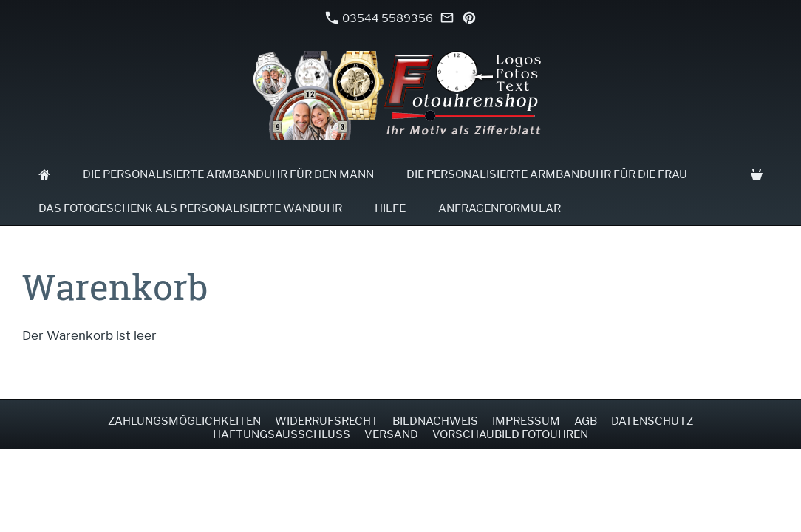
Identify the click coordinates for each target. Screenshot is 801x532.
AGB (586, 421)
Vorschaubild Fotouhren (510, 434)
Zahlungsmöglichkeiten (184, 421)
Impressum (526, 421)
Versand (391, 434)
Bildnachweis (435, 421)
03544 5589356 (379, 18)
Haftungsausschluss (282, 434)
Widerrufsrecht (327, 421)
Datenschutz (652, 421)
